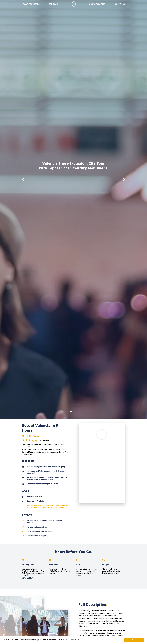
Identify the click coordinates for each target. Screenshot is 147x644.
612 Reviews (44, 440)
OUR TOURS (54, 4)
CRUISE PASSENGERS (97, 4)
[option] (73, 209)
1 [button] (71, 411)
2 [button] (74, 411)
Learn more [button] (74, 640)
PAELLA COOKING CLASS (32, 4)
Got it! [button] (134, 640)
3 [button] (76, 411)
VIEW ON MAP (27, 579)
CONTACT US (120, 4)
